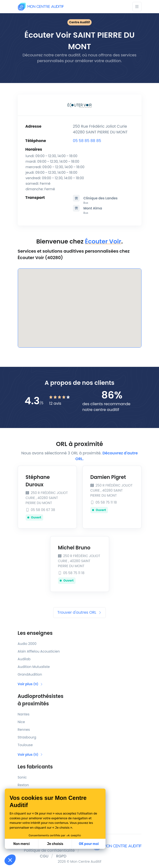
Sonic (22, 777)
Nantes (24, 714)
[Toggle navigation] (137, 7)
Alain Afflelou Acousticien (39, 651)
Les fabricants (35, 767)
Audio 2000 (27, 644)
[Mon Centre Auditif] (41, 7)
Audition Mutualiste (34, 667)
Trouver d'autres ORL (79, 612)
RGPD (61, 856)
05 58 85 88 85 (87, 141)
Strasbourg (27, 737)
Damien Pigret (108, 477)
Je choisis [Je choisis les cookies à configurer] (55, 844)
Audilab (24, 659)
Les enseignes (35, 633)
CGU (44, 856)
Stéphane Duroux (38, 481)
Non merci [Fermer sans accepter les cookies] (21, 844)
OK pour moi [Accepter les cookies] (89, 844)
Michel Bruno (74, 548)
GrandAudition (30, 674)
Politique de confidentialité (49, 850)
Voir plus (30, 684)
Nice (21, 722)
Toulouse (25, 745)
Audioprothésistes (80, 700)
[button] (10, 860)
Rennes (24, 730)
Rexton (23, 785)
